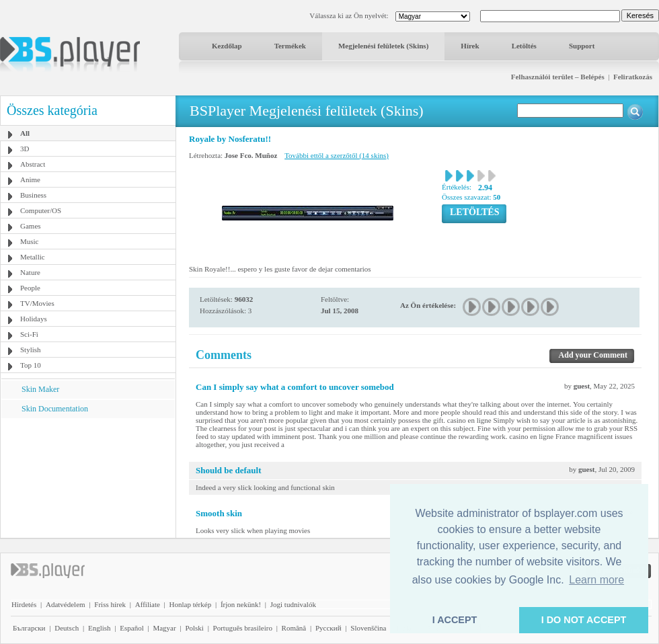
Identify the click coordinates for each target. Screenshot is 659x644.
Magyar (164, 628)
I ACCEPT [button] (455, 620)
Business (33, 195)
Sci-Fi (29, 334)
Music (30, 241)
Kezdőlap (227, 46)
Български (29, 628)
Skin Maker (40, 389)
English (100, 628)
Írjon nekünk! (241, 604)
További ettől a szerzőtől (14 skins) (337, 155)
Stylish (31, 350)
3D (25, 149)
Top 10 (31, 365)
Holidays (34, 319)
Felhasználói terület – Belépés (558, 77)
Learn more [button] (596, 580)
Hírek (470, 46)
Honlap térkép (191, 604)
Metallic (33, 257)
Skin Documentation (55, 409)
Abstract (33, 164)
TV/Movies (37, 303)
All (25, 133)
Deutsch (67, 628)
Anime (30, 179)
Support (582, 46)
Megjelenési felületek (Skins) (383, 46)
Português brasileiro (243, 628)
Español (131, 628)
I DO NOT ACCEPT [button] (584, 620)
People (30, 288)
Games (31, 226)
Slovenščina (368, 628)
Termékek (290, 46)
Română (294, 628)
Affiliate (148, 604)
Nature (30, 272)
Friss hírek (110, 604)
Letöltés (524, 46)
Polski (194, 628)
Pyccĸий (328, 628)
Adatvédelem (66, 604)
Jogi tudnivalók (293, 604)
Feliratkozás (633, 77)
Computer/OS (41, 210)
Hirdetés (24, 604)
